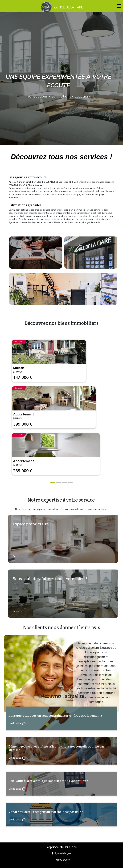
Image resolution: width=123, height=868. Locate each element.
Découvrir (18, 556)
